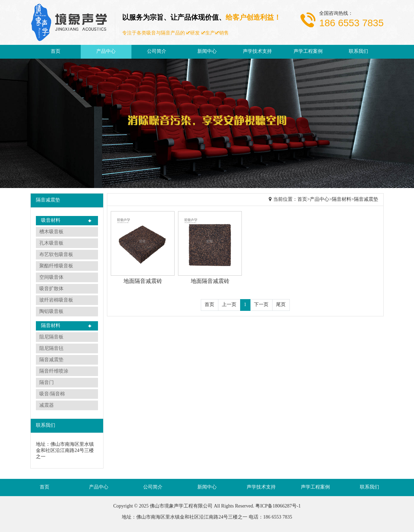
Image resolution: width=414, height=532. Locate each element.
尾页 (281, 305)
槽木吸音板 (51, 232)
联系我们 (358, 52)
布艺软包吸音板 (56, 255)
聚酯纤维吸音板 (56, 266)
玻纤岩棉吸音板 (56, 300)
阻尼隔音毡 (51, 349)
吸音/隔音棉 (52, 394)
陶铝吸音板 (51, 312)
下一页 (261, 305)
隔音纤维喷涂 (54, 371)
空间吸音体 (51, 278)
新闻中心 (207, 52)
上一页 (229, 305)
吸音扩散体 (51, 289)
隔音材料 (51, 326)
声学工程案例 (308, 52)
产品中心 (106, 52)
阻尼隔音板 (51, 337)
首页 (56, 52)
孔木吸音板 (51, 243)
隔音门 (47, 383)
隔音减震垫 (51, 360)
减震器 (47, 406)
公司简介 (157, 52)
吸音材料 (51, 221)
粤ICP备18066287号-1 (278, 506)
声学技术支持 (257, 52)
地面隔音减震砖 (143, 281)
